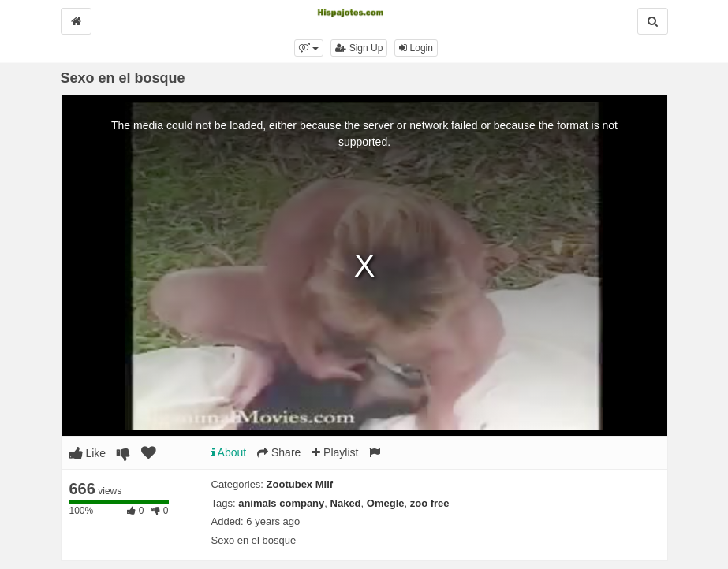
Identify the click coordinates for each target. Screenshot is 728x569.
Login (416, 48)
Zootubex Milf (300, 484)
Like (88, 453)
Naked (346, 503)
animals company (281, 503)
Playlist (335, 452)
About (229, 452)
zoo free (430, 503)
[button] (309, 48)
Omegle (386, 503)
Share (279, 452)
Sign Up (359, 48)
